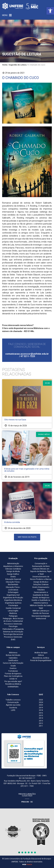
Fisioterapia (13, 605)
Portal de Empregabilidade (41, 660)
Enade (13, 666)
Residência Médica (13, 684)
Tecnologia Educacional (13, 634)
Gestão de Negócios (41, 598)
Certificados (13, 660)
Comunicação (13, 702)
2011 (41, 726)
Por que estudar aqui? (13, 681)
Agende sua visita (13, 705)
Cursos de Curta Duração (13, 663)
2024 (41, 702)
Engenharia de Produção (13, 598)
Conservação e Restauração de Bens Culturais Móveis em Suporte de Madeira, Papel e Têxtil (41, 569)
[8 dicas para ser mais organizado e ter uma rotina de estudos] (27, 455)
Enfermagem (13, 592)
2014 (41, 718)
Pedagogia (13, 616)
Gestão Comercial (13, 608)
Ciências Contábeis (13, 569)
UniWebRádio (13, 687)
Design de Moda (13, 571)
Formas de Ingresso (13, 674)
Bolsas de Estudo (13, 655)
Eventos (13, 668)
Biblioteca (13, 653)
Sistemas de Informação (13, 632)
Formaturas (13, 671)
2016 (41, 713)
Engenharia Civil (13, 595)
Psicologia (13, 626)
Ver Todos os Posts (27, 537)
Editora (41, 655)
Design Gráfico (13, 574)
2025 (41, 700)
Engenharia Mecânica (13, 600)
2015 (41, 715)
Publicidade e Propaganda (13, 629)
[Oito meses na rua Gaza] (27, 404)
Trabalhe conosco (13, 700)
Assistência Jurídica (41, 658)
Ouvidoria (13, 708)
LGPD (13, 710)
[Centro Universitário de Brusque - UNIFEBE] (20, 6)
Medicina (13, 613)
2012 (41, 723)
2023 (41, 705)
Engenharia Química (13, 603)
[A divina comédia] (27, 506)
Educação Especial (13, 579)
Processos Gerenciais (13, 624)
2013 (41, 721)
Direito (13, 577)
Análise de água (41, 653)
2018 (41, 710)
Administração (13, 564)
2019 (41, 708)
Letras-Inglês (13, 611)
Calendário (13, 658)
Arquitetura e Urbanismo (13, 566)
